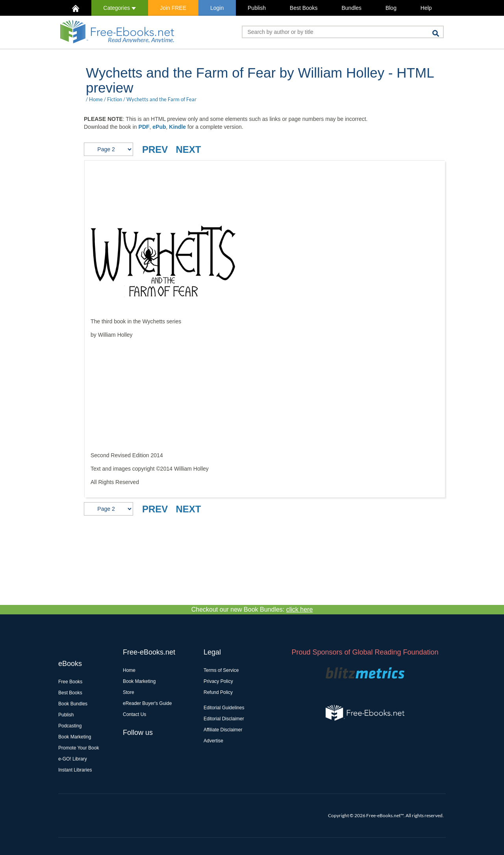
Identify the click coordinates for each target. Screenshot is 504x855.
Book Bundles (73, 704)
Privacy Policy (218, 681)
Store (129, 692)
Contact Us (134, 714)
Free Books (70, 682)
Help (426, 8)
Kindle (177, 127)
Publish (257, 8)
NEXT (188, 149)
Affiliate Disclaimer (223, 730)
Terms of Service (221, 670)
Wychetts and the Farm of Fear (161, 99)
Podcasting (70, 726)
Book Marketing (75, 737)
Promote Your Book (79, 748)
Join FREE (173, 8)
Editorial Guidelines (224, 708)
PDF (144, 127)
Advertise (213, 741)
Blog (391, 8)
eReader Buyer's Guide (147, 703)
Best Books (304, 8)
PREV (155, 149)
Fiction (115, 99)
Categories (120, 8)
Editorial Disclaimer (224, 719)
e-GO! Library (73, 759)
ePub (159, 127)
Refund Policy (218, 692)
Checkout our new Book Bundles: (252, 609)
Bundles (351, 8)
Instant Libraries (75, 770)
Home (96, 99)
